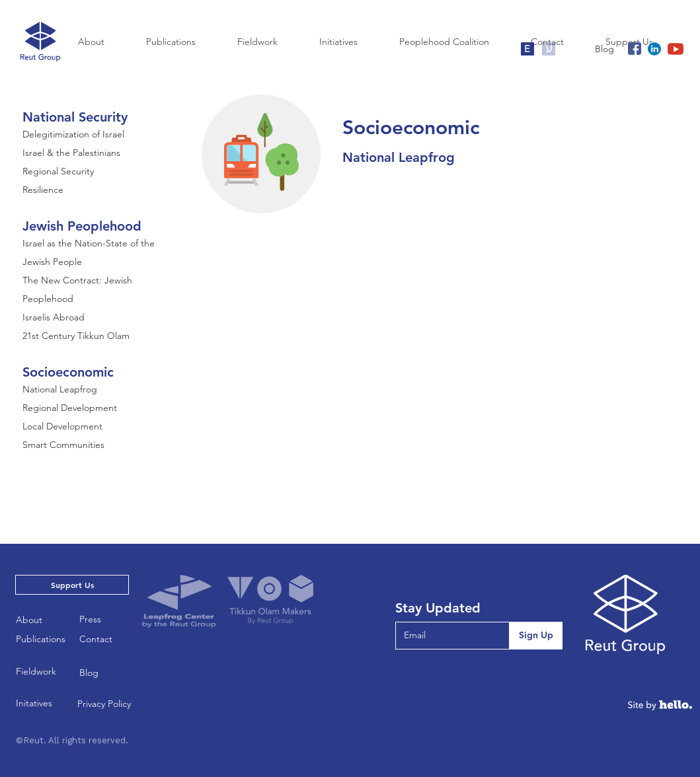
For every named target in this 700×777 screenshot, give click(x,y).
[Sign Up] (536, 636)
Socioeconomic (68, 372)
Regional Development (70, 408)
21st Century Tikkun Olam (76, 336)
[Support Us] (72, 585)
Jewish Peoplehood (82, 226)
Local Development (62, 426)
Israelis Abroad (54, 317)
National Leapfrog (60, 389)
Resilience (43, 190)
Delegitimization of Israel (73, 134)
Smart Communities (63, 445)
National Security (75, 117)
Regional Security (58, 171)
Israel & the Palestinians (71, 153)
